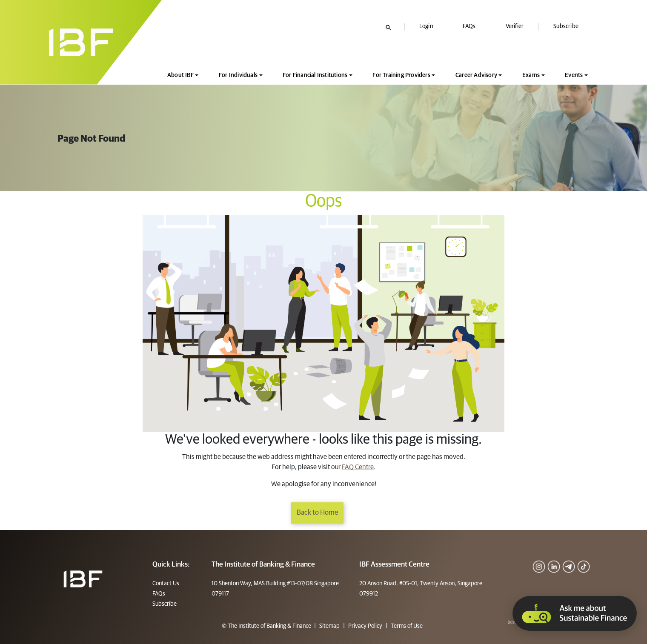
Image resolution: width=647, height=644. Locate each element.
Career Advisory (476, 75)
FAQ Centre (358, 467)
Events (574, 75)
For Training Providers (401, 75)
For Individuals (238, 75)
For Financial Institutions (315, 75)
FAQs (469, 26)
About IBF (180, 75)
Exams (531, 75)
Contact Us (166, 584)
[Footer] (83, 578)
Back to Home (317, 513)
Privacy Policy (365, 626)
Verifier (515, 26)
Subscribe (566, 26)
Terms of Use (406, 626)
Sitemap (329, 626)
